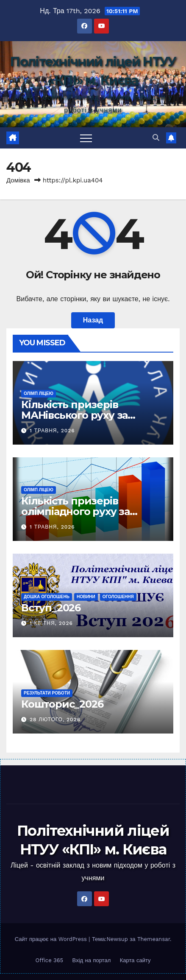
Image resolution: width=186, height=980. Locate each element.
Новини (86, 597)
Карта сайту (135, 960)
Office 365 (49, 960)
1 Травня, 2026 (52, 431)
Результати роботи (47, 693)
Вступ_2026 (51, 608)
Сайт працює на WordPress (52, 939)
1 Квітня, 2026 (51, 623)
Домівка (18, 180)
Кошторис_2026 (62, 704)
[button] (156, 138)
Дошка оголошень (47, 597)
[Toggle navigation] (86, 138)
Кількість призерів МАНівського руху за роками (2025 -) (74, 415)
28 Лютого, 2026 (55, 720)
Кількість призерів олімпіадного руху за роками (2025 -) (75, 511)
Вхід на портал (92, 960)
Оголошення (118, 597)
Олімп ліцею (39, 393)
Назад (93, 320)
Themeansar (154, 939)
